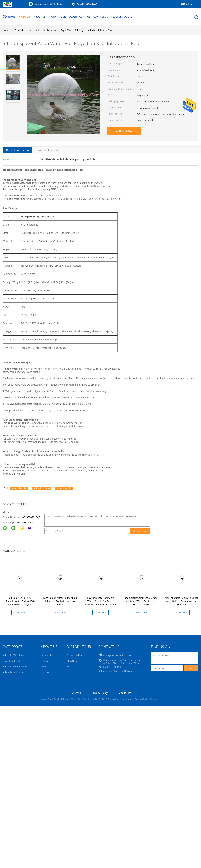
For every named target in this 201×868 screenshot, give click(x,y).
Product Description (49, 150)
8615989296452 (26, 522)
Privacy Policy (100, 693)
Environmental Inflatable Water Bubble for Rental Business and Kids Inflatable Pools (100, 603)
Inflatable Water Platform (15, 667)
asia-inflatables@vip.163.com (50, 4)
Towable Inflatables (12, 661)
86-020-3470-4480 (87, 4)
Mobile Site (125, 693)
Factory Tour (57, 17)
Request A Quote (122, 17)
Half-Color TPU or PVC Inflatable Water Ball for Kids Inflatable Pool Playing (19, 601)
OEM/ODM (72, 661)
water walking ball (19, 488)
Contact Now (124, 131)
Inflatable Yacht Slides (14, 672)
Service (44, 667)
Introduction (47, 655)
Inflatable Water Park (13, 655)
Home (9, 17)
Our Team (46, 672)
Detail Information (17, 150)
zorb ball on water (42, 488)
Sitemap (76, 693)
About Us (40, 17)
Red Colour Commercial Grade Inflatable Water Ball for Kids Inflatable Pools (141, 601)
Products (25, 17)
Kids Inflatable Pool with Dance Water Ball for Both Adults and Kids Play (182, 601)
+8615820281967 (30, 517)
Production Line (75, 655)
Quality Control (80, 17)
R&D (69, 667)
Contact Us (101, 17)
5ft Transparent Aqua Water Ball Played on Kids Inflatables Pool (78, 30)
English (188, 4)
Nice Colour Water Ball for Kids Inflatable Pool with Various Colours (60, 601)
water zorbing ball (64, 488)
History (44, 661)
